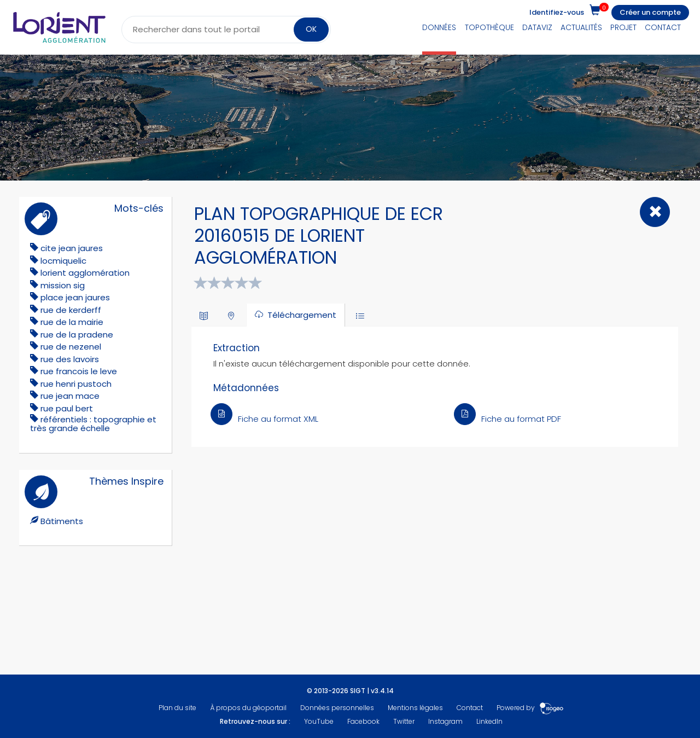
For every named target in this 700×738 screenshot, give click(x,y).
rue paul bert (67, 408)
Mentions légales (415, 708)
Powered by (530, 708)
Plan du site (177, 708)
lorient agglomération (85, 273)
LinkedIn (489, 721)
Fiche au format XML (264, 419)
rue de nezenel (71, 347)
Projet (623, 27)
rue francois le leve (79, 371)
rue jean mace (70, 396)
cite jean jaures (72, 248)
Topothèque (489, 27)
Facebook (363, 721)
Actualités (581, 27)
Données (439, 27)
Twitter (404, 721)
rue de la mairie (72, 322)
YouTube (319, 721)
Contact (663, 27)
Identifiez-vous (557, 12)
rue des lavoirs (70, 359)
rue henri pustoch (76, 384)
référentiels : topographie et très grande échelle (93, 424)
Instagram (445, 721)
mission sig (63, 285)
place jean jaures (75, 297)
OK (311, 29)
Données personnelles (337, 708)
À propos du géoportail (248, 708)
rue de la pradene (77, 335)
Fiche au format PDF (507, 419)
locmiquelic (63, 261)
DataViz (537, 27)
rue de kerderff (71, 310)
